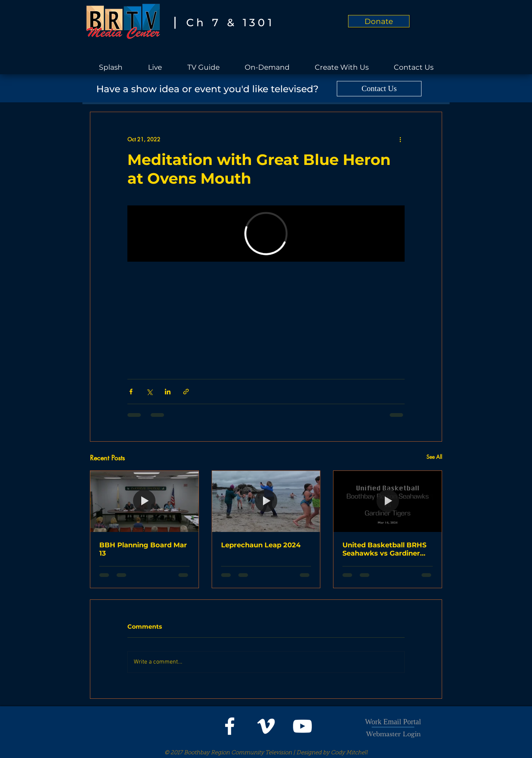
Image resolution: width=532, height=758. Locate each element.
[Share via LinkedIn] (168, 392)
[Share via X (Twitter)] (149, 392)
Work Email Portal (393, 722)
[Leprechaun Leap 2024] (266, 501)
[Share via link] (186, 392)
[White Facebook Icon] (230, 726)
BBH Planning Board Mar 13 (143, 549)
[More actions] (400, 139)
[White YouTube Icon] (302, 726)
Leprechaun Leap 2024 (261, 545)
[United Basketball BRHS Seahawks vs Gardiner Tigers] (388, 501)
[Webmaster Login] (393, 734)
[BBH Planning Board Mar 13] (144, 501)
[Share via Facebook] (131, 392)
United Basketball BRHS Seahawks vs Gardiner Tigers (384, 549)
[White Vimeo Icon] (266, 726)
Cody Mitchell (349, 753)
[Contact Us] (379, 89)
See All (434, 457)
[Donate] (379, 21)
